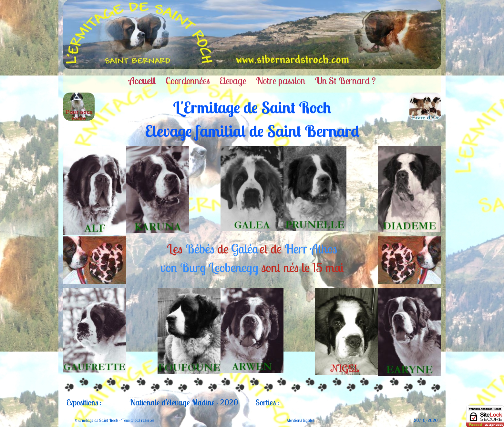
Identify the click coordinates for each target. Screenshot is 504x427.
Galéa (245, 249)
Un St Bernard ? (345, 81)
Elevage (233, 81)
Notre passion (281, 81)
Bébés (200, 249)
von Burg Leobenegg (209, 267)
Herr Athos (311, 249)
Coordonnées (188, 81)
